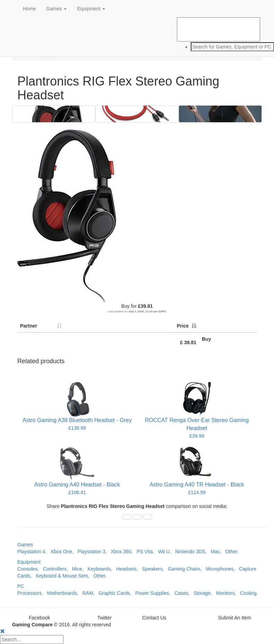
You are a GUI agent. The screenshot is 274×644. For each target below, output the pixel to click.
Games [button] (56, 9)
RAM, (91, 593)
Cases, (184, 593)
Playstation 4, (34, 552)
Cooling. (249, 593)
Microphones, (222, 569)
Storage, (205, 593)
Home (29, 9)
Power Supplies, (155, 593)
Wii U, (167, 552)
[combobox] (219, 47)
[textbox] (232, 47)
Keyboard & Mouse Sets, (65, 576)
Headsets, (129, 569)
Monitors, (228, 593)
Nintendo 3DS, (193, 552)
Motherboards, (65, 593)
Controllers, (57, 569)
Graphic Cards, (117, 593)
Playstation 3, (94, 552)
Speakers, (155, 569)
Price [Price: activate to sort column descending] (183, 326)
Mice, (80, 569)
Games (25, 545)
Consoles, (30, 569)
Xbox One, (64, 552)
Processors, (32, 593)
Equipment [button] (91, 9)
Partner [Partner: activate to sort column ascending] (29, 326)
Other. (232, 552)
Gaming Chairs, (187, 569)
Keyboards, (102, 569)
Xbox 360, (124, 552)
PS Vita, (147, 552)
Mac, (218, 552)
